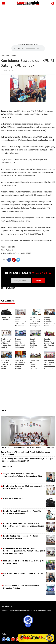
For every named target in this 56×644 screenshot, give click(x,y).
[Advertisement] (28, 25)
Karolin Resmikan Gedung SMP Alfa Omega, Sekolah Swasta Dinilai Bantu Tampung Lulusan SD (50, 347)
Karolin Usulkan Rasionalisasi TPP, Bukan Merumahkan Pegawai (20, 323)
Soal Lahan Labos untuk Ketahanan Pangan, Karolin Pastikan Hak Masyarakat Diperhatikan (20, 368)
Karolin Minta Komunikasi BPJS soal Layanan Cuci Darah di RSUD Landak (6, 344)
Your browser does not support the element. (28, 48)
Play (50, 638)
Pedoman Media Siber (42, 611)
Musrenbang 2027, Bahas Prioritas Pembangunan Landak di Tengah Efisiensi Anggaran (49, 368)
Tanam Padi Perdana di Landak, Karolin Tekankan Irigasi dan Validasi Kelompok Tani (34, 369)
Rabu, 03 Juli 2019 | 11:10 (8, 71)
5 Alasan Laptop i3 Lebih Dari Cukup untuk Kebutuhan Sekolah (20, 344)
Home (2, 56)
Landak (7, 56)
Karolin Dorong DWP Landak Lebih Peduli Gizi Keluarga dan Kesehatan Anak (35, 324)
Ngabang (13, 56)
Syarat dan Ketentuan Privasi (21, 611)
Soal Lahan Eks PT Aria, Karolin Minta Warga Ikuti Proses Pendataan (6, 366)
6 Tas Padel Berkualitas (5, 319)
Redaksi (5, 611)
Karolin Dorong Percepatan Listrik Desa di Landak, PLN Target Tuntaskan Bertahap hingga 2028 (50, 326)
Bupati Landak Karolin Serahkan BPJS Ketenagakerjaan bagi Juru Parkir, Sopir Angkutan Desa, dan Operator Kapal (24, 551)
